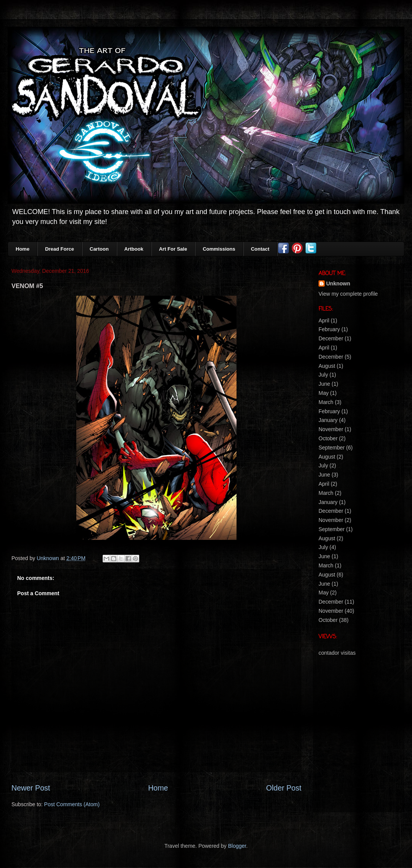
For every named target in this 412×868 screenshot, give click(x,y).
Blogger (237, 846)
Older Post (284, 788)
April (324, 320)
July (323, 375)
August (327, 366)
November (331, 429)
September (332, 448)
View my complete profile (348, 294)
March (326, 402)
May (323, 393)
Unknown (338, 283)
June (324, 384)
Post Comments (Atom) (72, 804)
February (329, 329)
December (331, 338)
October (328, 438)
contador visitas (337, 653)
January (328, 420)
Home (158, 788)
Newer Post (31, 788)
